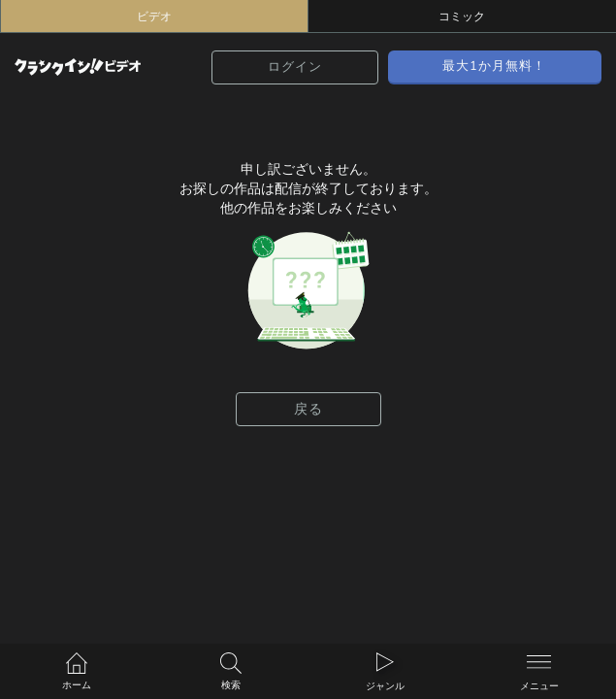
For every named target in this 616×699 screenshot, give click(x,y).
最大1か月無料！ (494, 66)
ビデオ (154, 17)
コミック (462, 17)
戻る (308, 409)
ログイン (295, 67)
